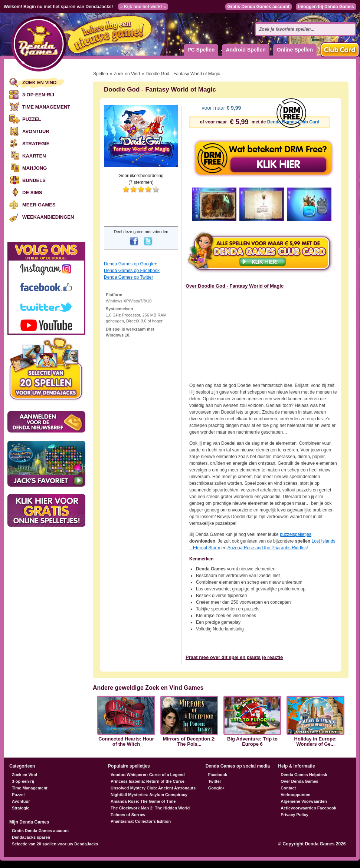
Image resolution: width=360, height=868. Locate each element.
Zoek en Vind (39, 82)
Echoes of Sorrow (128, 815)
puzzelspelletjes (296, 534)
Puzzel (32, 119)
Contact (288, 788)
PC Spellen (201, 50)
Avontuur (36, 131)
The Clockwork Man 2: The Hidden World (150, 808)
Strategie (36, 144)
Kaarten (34, 156)
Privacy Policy (294, 815)
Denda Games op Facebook (132, 271)
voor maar (221, 108)
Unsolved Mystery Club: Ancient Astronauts (153, 788)
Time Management (46, 107)
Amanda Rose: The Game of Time (143, 801)
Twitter (215, 781)
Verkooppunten (295, 795)
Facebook (218, 775)
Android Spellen (246, 50)
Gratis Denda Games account (258, 7)
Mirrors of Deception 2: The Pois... (189, 742)
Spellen (101, 74)
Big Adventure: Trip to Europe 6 (252, 742)
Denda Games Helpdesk (304, 775)
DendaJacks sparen (31, 837)
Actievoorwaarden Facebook (308, 808)
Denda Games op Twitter (129, 277)
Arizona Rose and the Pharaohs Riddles (267, 548)
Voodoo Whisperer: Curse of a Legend (148, 775)
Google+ (216, 788)
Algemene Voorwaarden (304, 801)
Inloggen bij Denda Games (326, 7)
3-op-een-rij (38, 95)
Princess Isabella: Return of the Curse (148, 781)
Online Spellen (295, 50)
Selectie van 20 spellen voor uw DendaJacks (55, 844)
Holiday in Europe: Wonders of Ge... (316, 742)
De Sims (32, 193)
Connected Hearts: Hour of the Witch (126, 742)
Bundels (34, 180)
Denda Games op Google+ (130, 264)
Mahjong (35, 168)
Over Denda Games (300, 781)
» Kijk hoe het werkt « (143, 7)
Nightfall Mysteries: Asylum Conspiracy (149, 795)
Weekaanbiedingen (48, 217)
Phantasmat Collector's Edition (141, 821)
